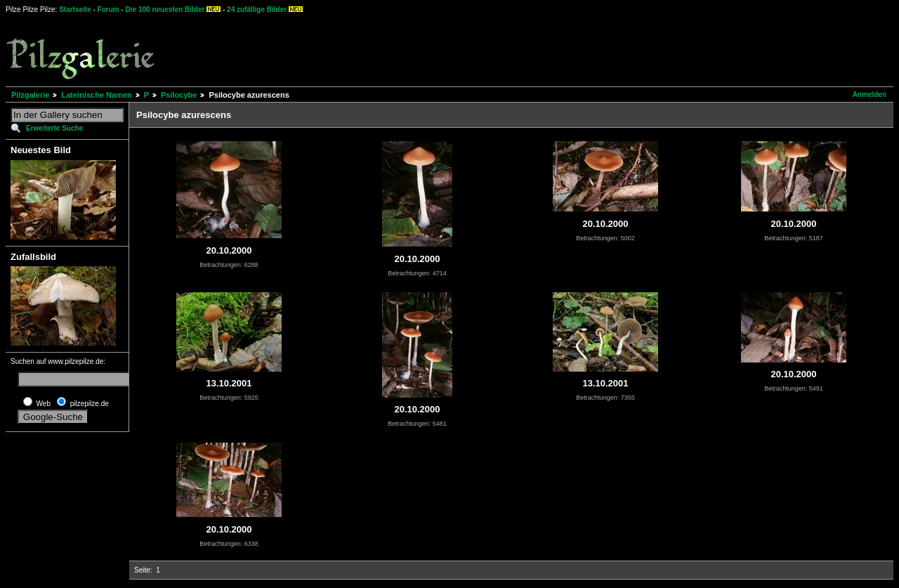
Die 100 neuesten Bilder (165, 9)
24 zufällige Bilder (257, 9)
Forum (109, 9)
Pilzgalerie (30, 95)
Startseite (75, 9)
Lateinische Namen (96, 95)
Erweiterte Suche (54, 128)
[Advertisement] (520, 49)
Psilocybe (179, 95)
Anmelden (870, 94)
